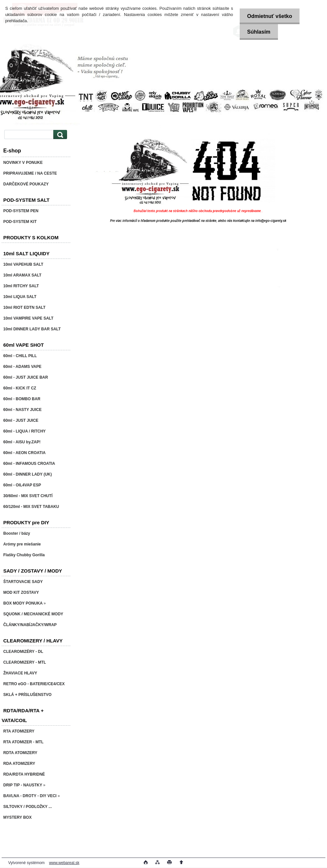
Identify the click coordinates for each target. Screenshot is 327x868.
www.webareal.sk (64, 863)
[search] (59, 135)
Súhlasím (258, 32)
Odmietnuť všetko (268, 16)
